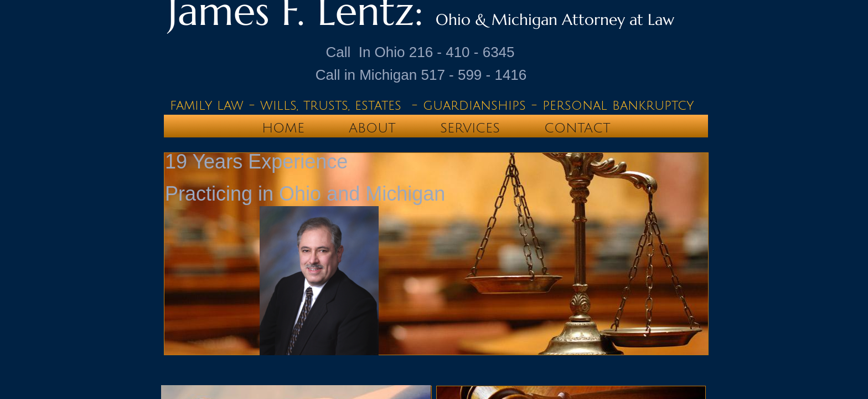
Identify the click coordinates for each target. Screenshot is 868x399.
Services (470, 128)
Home (283, 128)
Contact (577, 128)
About (372, 128)
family (191, 105)
